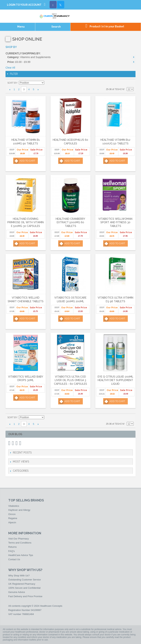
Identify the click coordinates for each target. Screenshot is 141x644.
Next (38, 89)
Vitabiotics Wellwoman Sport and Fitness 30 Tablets (115, 222)
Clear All (10, 68)
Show (121, 89)
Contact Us (14, 559)
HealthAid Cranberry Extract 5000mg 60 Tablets (70, 222)
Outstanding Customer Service (25, 580)
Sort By (12, 83)
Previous (10, 89)
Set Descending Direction (48, 83)
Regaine (13, 518)
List (131, 83)
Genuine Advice (17, 592)
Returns (12, 547)
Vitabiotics (14, 506)
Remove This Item (134, 57)
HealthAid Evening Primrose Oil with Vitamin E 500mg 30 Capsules (26, 222)
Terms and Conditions (20, 543)
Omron (12, 514)
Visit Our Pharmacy (19, 539)
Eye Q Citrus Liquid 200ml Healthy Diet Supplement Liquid (115, 380)
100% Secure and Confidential (24, 588)
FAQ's (11, 551)
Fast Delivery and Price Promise (25, 596)
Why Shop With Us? (19, 576)
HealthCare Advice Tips (21, 555)
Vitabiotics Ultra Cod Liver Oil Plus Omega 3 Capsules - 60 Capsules (70, 380)
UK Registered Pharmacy (22, 584)
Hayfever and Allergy (19, 510)
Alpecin (12, 522)
